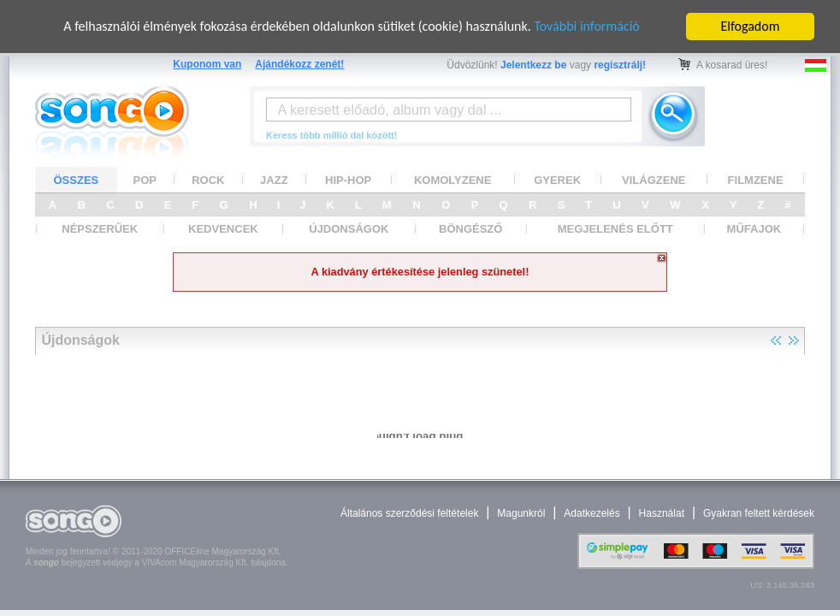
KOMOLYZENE (453, 179)
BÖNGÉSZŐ (470, 229)
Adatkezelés (592, 513)
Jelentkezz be (533, 65)
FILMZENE (756, 179)
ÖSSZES (77, 179)
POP (145, 179)
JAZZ (274, 179)
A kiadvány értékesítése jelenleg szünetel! (420, 272)
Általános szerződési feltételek (409, 513)
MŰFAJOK (754, 229)
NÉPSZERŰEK (100, 229)
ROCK (208, 179)
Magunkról (521, 513)
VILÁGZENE (654, 179)
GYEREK (557, 179)
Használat (662, 513)
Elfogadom (751, 26)
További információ (586, 26)
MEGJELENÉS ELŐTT (615, 229)
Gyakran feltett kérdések (759, 513)
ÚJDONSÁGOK (349, 229)
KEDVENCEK (223, 229)
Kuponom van (207, 64)
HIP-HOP (348, 179)
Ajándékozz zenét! (299, 64)
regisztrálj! (620, 65)
